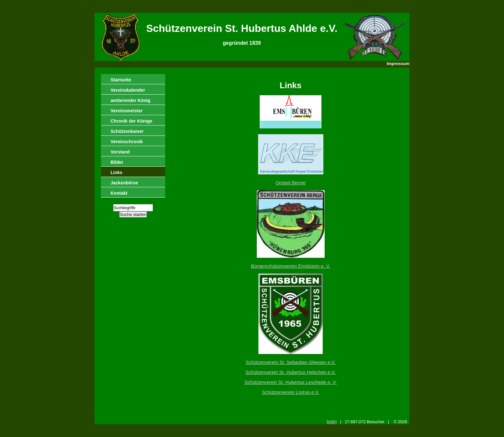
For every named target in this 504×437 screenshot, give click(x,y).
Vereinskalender (128, 90)
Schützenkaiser (127, 131)
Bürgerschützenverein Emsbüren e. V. (291, 266)
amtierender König (130, 100)
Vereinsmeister (127, 111)
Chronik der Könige (131, 121)
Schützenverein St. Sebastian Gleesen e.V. (291, 362)
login (332, 422)
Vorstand (120, 152)
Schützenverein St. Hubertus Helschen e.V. (291, 372)
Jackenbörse (124, 183)
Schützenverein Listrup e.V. (291, 392)
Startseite (121, 80)
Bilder (117, 162)
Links (117, 172)
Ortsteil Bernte (291, 183)
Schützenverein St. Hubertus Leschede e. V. (290, 382)
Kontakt (119, 193)
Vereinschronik (127, 142)
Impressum (398, 64)
